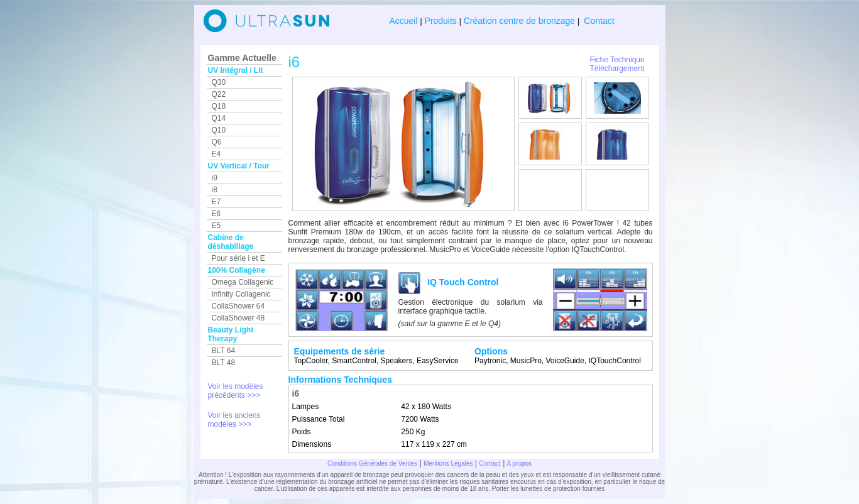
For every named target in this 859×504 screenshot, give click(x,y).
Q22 (219, 94)
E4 (216, 154)
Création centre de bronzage (519, 21)
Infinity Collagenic (241, 294)
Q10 (219, 130)
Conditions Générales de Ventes (372, 463)
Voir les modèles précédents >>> (236, 391)
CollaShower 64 (238, 306)
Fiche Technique (617, 60)
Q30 (219, 82)
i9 (215, 178)
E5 (216, 226)
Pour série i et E (238, 258)
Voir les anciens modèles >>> (234, 420)
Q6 (217, 142)
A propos (519, 463)
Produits (441, 21)
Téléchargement (617, 68)
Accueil (404, 21)
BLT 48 (224, 363)
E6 (216, 214)
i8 (215, 190)
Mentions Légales (448, 463)
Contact (598, 21)
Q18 (219, 106)
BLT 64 (224, 351)
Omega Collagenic (243, 282)
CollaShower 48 (238, 318)
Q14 (219, 118)
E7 (216, 202)
